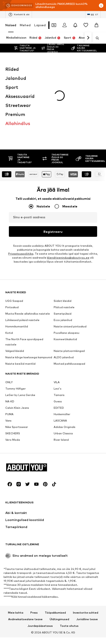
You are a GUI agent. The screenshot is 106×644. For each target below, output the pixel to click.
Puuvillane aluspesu (67, 270)
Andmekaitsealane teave (25, 556)
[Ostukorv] (96, 25)
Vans (8, 357)
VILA (57, 319)
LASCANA (60, 357)
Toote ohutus (69, 563)
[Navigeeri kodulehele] (29, 404)
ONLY (9, 319)
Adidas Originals (65, 364)
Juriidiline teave (87, 556)
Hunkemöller (62, 351)
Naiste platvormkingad (69, 288)
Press (34, 549)
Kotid (9, 270)
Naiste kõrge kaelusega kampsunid (29, 294)
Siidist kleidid (63, 238)
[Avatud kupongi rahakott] (54, 25)
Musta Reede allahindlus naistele (28, 250)
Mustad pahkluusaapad (69, 300)
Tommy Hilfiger (16, 325)
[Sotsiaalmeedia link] (10, 421)
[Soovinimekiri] (86, 25)
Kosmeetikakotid (65, 276)
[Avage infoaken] (101, 6)
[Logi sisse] (65, 25)
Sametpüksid (63, 250)
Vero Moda (13, 376)
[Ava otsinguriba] (96, 38)
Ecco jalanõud (63, 257)
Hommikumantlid (17, 263)
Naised (11, 25)
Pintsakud (12, 244)
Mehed (25, 25)
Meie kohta (16, 549)
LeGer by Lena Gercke (20, 332)
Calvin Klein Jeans (17, 344)
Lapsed (40, 25)
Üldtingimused (59, 556)
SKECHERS (13, 370)
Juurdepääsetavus (40, 563)
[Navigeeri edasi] (88, 38)
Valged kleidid (15, 288)
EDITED (59, 344)
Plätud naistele (64, 244)
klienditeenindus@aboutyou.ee (68, 194)
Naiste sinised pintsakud (70, 263)
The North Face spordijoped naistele (24, 279)
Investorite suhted (86, 549)
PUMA (9, 351)
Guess (58, 338)
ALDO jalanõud (64, 294)
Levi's (58, 325)
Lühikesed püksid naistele (22, 257)
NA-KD (10, 338)
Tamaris (59, 332)
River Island (61, 376)
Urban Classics (63, 370)
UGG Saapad (14, 238)
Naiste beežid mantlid (20, 300)
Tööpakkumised (55, 549)
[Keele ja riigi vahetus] (93, 15)
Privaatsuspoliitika (21, 190)
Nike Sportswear (17, 364)
